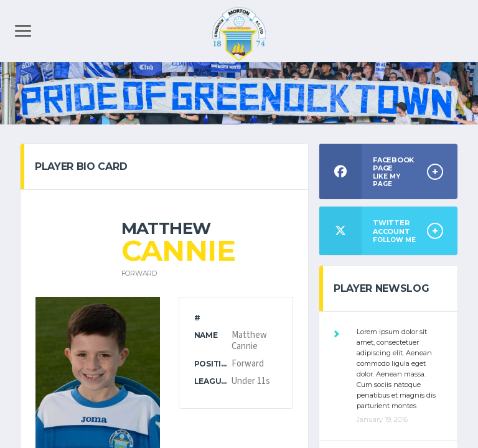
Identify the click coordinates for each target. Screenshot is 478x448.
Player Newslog (382, 288)
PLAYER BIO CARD (81, 166)
